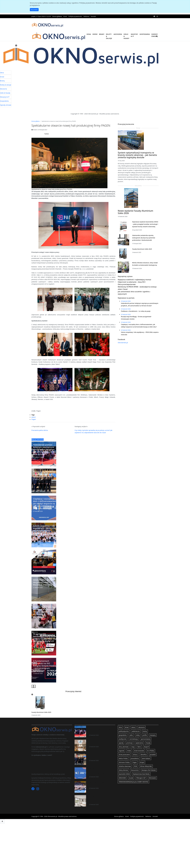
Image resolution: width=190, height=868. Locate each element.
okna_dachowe (124, 752)
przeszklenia (135, 764)
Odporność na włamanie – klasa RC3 (132, 300)
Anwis (129, 756)
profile (145, 740)
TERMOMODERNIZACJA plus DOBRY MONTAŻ (133, 787)
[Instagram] (38, 794)
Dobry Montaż (123, 775)
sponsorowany (146, 744)
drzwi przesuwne (124, 760)
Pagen (34, 424)
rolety (138, 740)
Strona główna (57, 16)
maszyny (153, 740)
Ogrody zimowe (155, 35)
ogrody (121, 748)
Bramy (102, 34)
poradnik (153, 760)
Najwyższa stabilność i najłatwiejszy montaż (134, 298)
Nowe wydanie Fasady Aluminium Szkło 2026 (136, 224)
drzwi (127, 732)
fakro (139, 752)
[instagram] (157, 16)
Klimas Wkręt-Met (146, 771)
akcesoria (142, 732)
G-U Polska (151, 756)
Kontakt (93, 16)
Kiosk (65, 16)
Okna (89, 34)
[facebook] (154, 16)
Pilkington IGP (141, 783)
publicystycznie (124, 736)
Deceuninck (135, 775)
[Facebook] (33, 794)
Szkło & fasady (126, 36)
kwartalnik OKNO (124, 779)
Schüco (135, 760)
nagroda (121, 756)
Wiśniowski (152, 783)
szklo (131, 740)
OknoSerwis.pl (123, 371)
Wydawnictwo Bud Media (141, 779)
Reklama (86, 16)
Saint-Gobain (146, 764)
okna (120, 732)
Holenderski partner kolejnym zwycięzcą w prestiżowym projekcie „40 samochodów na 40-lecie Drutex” (102, 734)
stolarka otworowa (125, 771)
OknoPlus (144, 760)
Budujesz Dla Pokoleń (149, 775)
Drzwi (95, 34)
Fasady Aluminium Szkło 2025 (41, 717)
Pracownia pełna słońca (40, 435)
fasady (148, 748)
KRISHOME (122, 783)
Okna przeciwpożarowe (127, 302)
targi (133, 752)
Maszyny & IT (134, 35)
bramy (145, 736)
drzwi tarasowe (139, 756)
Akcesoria (118, 34)
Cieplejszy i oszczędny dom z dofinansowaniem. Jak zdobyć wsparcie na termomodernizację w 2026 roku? (102, 776)
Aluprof (146, 752)
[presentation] (33, 691)
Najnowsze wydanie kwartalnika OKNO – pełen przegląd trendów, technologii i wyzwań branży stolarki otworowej (145, 237)
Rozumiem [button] (34, 10)
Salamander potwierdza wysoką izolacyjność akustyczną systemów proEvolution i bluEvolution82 (144, 250)
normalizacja (134, 744)
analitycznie (122, 744)
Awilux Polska (123, 764)
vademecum (136, 736)
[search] (157, 38)
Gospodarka (145, 34)
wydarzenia (139, 748)
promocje (129, 748)
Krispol (142, 768)
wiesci (34, 422)
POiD (135, 771)
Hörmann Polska (124, 768)
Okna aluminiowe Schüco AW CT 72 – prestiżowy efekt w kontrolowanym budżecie (101, 804)
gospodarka (123, 740)
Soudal (131, 783)
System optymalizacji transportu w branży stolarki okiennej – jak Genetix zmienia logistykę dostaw (137, 167)
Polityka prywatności (75, 16)
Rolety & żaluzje (109, 36)
